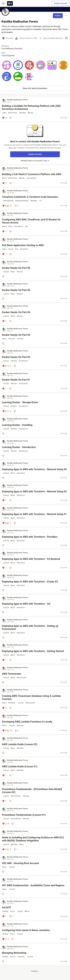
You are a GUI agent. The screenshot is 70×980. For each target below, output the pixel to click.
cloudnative (31, 178)
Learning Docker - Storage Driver (20, 402)
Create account (60, 3)
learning (21, 957)
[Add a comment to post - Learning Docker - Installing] (4, 434)
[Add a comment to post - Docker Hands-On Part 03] (4, 343)
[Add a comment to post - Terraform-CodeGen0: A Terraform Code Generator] (7, 206)
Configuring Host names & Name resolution (26, 930)
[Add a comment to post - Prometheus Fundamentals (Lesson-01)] (5, 824)
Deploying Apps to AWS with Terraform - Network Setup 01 (34, 514)
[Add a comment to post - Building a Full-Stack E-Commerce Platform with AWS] (4, 183)
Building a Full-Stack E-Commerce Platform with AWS (32, 174)
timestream (22, 678)
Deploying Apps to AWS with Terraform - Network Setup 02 (34, 469)
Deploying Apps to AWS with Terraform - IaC (26, 604)
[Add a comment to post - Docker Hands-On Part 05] (4, 299)
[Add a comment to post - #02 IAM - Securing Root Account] (4, 872)
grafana (14, 844)
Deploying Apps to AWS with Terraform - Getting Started (33, 651)
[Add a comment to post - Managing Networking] (4, 961)
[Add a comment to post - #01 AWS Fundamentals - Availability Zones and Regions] (4, 894)
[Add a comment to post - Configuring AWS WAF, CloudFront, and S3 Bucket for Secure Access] (4, 231)
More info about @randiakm (35, 88)
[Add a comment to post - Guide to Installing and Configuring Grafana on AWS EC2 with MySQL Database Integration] (7, 849)
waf (10, 226)
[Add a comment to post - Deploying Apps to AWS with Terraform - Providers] (4, 545)
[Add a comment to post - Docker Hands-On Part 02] (7, 366)
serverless (13, 113)
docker (20, 272)
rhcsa (13, 957)
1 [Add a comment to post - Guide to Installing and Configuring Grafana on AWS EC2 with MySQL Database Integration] (15, 849)
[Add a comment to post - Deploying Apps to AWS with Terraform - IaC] (4, 612)
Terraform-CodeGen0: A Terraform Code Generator (30, 197)
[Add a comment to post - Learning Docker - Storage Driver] (7, 411)
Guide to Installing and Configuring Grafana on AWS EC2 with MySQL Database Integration (33, 839)
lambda (22, 113)
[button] (7, 65)
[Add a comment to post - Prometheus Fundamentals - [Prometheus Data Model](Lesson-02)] (4, 801)
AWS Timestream (12, 674)
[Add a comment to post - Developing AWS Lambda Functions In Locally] (7, 730)
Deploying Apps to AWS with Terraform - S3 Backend (31, 559)
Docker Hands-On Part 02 (16, 357)
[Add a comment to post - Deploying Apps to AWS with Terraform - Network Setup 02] (4, 478)
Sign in (46, 161)
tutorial (6, 272)
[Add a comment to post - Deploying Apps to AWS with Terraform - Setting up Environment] (4, 638)
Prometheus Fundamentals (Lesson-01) (24, 815)
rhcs (12, 934)
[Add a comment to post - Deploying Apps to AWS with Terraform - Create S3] (4, 590)
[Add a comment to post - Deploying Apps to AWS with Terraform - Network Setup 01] (7, 523)
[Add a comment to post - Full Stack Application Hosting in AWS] (4, 254)
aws (4, 113)
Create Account (35, 154)
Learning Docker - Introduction (19, 447)
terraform (21, 473)
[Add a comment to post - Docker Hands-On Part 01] (4, 388)
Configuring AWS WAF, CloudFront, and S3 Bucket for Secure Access (31, 221)
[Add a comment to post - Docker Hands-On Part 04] (4, 321)
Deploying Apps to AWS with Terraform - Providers (30, 537)
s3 (26, 226)
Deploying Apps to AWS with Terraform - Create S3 (30, 582)
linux (27, 911)
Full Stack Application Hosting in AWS (23, 245)
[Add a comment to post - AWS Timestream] (4, 682)
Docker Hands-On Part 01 (16, 380)
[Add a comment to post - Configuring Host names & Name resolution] (5, 939)
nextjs (31, 113)
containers (23, 361)
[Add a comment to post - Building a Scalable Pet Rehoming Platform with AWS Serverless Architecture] (4, 118)
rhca (12, 911)
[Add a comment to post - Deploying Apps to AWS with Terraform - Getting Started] (4, 660)
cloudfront (19, 226)
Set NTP (7, 908)
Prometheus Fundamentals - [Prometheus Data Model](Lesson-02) (32, 791)
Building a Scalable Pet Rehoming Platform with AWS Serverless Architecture (31, 107)
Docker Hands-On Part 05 (16, 290)
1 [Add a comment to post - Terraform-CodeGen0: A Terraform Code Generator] (16, 206)
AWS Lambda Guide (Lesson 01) (20, 766)
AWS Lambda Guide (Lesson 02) (20, 744)
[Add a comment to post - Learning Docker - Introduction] (4, 456)
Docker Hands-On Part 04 (16, 312)
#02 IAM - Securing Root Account (20, 863)
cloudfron (24, 249)
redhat (5, 911)
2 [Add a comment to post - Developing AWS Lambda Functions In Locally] (16, 730)
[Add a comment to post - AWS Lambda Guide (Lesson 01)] (4, 775)
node (11, 249)
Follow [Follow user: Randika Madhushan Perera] (58, 16)
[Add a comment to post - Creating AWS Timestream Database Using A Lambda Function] (4, 708)
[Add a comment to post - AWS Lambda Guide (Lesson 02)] (4, 753)
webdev (34, 201)
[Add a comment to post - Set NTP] (4, 916)
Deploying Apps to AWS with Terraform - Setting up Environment (30, 627)
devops (26, 796)
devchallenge (8, 201)
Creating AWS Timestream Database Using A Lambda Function (31, 697)
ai (40, 201)
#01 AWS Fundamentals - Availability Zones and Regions (33, 885)
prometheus (16, 796)
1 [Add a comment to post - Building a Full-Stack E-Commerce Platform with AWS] (11, 183)
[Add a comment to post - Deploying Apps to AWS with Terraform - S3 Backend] (4, 568)
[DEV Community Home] (10, 3)
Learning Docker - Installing (17, 425)
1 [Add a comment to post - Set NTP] (11, 916)
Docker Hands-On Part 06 (16, 268)
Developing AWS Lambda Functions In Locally (27, 722)
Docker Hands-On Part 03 (16, 335)
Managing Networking (14, 953)
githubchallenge (22, 201)
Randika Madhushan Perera (17, 100)
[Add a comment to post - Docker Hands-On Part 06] (4, 276)
